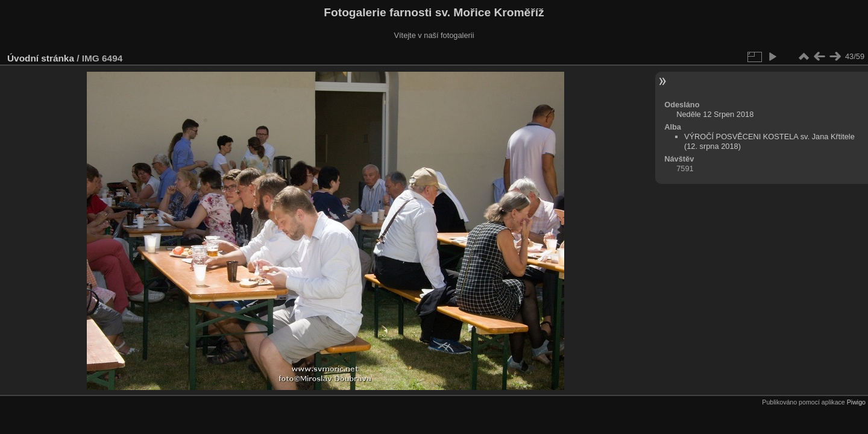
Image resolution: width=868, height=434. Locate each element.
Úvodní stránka (41, 58)
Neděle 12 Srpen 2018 (715, 114)
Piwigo (856, 402)
